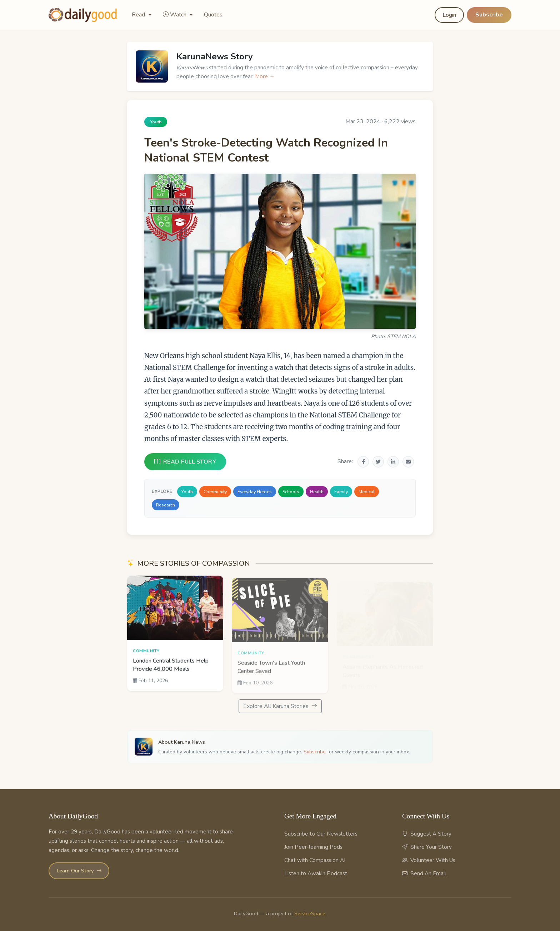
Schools (291, 492)
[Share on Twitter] (378, 462)
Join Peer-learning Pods (313, 847)
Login (449, 15)
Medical (367, 492)
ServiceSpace (310, 913)
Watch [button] (175, 15)
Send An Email (424, 873)
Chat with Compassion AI (315, 860)
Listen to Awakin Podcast (316, 873)
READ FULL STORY (185, 462)
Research (166, 505)
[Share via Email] (408, 462)
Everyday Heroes (255, 492)
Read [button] (139, 15)
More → (265, 76)
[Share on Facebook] (363, 462)
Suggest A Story (427, 834)
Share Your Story (427, 847)
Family (341, 492)
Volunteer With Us (429, 860)
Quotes (213, 15)
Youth (187, 492)
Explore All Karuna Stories (280, 706)
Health (317, 492)
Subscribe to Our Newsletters (321, 834)
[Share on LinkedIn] (393, 462)
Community (215, 492)
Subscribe (489, 15)
